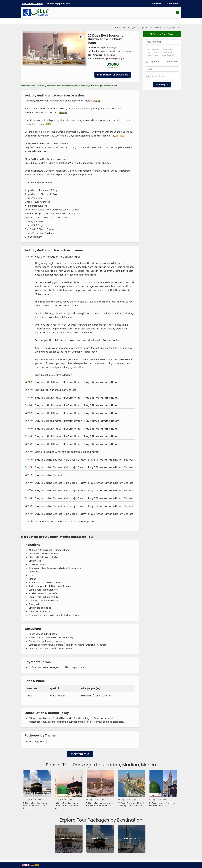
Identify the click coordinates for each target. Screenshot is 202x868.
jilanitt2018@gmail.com (58, 4)
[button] (32, 4)
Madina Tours (100, 839)
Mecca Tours (69, 839)
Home (118, 27)
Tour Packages (129, 27)
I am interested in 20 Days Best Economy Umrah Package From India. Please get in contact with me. (162, 51)
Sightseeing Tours (36, 742)
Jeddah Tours (132, 839)
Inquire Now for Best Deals (113, 75)
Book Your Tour (80, 754)
